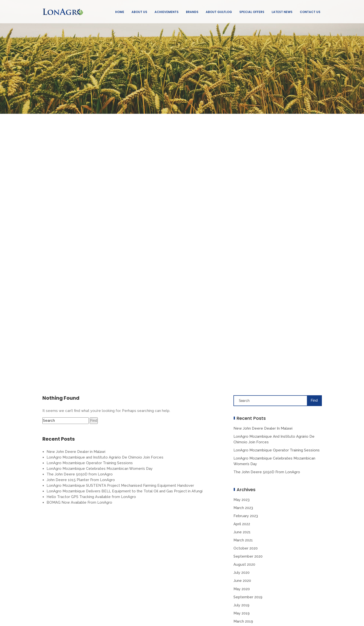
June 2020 (242, 581)
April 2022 (242, 524)
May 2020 (242, 589)
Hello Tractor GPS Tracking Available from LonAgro (91, 497)
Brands (192, 12)
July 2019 (241, 605)
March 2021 (243, 540)
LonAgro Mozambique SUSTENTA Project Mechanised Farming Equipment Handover (120, 485)
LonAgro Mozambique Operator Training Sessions (90, 463)
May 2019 (242, 613)
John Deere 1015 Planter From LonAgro (81, 480)
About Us (139, 12)
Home (120, 12)
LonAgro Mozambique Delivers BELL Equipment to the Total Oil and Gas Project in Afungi (125, 491)
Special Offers (252, 12)
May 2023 (242, 500)
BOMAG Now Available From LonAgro (79, 502)
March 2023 (243, 508)
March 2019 (243, 621)
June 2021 (242, 532)
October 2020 (246, 548)
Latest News (282, 12)
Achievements (167, 12)
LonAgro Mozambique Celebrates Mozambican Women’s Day (100, 469)
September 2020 (248, 556)
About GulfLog (219, 12)
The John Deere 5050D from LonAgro (80, 474)
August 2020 (244, 564)
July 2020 (242, 573)
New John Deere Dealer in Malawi (76, 452)
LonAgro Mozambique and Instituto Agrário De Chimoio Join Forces (105, 457)
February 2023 (246, 516)
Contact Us (310, 12)
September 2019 (248, 597)
